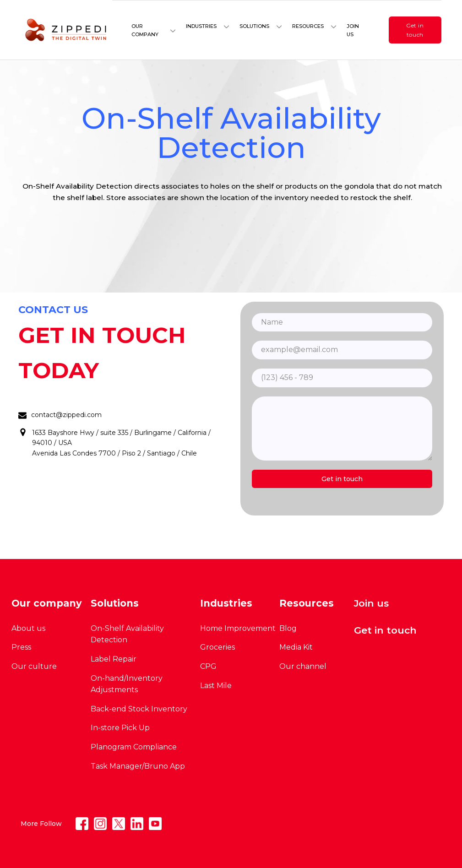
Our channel (303, 666)
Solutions (254, 26)
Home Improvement (238, 628)
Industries (201, 26)
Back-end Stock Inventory (139, 709)
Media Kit (296, 647)
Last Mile (216, 686)
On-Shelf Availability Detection (127, 634)
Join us (353, 30)
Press (21, 647)
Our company (145, 30)
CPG (208, 666)
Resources (308, 26)
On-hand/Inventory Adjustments (127, 684)
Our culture (34, 666)
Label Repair (114, 659)
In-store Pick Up (120, 728)
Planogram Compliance (134, 747)
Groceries (217, 647)
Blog (288, 628)
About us (28, 628)
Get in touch (415, 30)
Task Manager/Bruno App (138, 766)
